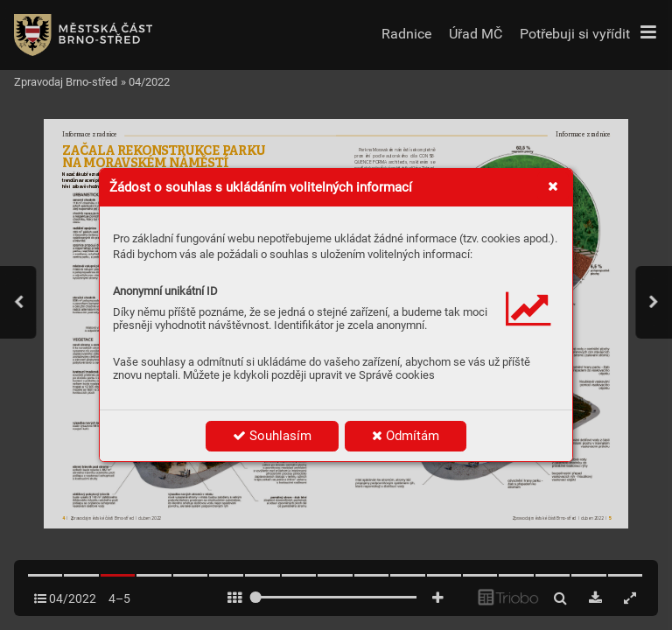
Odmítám (406, 436)
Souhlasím (272, 436)
